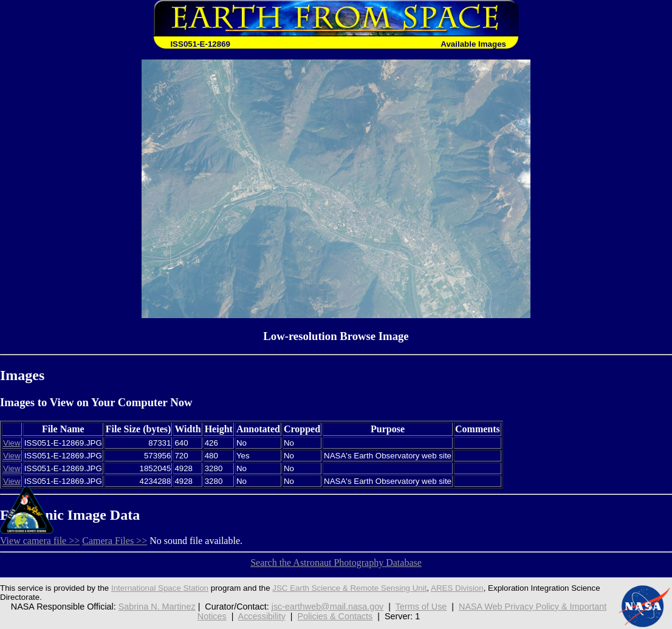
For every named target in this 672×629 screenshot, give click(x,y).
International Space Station (160, 588)
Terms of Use (421, 607)
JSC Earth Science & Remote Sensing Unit (349, 588)
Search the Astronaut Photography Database (336, 563)
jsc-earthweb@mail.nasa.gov (328, 607)
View (12, 443)
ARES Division (457, 588)
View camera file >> (40, 541)
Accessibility (262, 616)
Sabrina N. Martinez (157, 607)
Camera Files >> (115, 541)
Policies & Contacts (335, 616)
